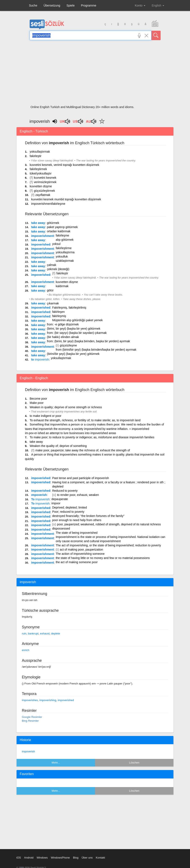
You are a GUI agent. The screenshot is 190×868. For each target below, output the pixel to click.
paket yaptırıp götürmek (62, 227)
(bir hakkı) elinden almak (63, 337)
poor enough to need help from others (77, 520)
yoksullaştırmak (40, 152)
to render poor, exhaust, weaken (78, 495)
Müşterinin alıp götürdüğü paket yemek (77, 320)
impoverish (28, 751)
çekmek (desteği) (58, 269)
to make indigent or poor (45, 416)
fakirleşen (59, 312)
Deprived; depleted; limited (70, 507)
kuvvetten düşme (41, 186)
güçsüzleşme (68, 345)
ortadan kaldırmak (59, 231)
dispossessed (61, 528)
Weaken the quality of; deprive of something (58, 446)
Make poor (36, 403)
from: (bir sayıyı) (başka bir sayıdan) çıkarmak (77, 333)
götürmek (53, 223)
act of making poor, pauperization (81, 550)
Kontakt (100, 858)
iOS (19, 858)
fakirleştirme (64, 248)
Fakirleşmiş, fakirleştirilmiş (69, 308)
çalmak (52, 265)
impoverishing (48, 700)
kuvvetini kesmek (45, 178)
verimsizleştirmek (45, 182)
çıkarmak (53, 303)
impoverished (41, 244)
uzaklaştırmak (65, 261)
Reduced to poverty (65, 491)
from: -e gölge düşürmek (63, 324)
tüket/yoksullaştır (40, 173)
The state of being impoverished (77, 533)
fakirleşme (62, 235)
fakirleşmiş (59, 316)
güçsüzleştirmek (44, 191)
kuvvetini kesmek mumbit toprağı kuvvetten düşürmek (66, 199)
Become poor (38, 399)
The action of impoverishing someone (80, 554)
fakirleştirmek (38, 169)
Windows (42, 858)
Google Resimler (32, 717)
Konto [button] (140, 5)
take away (38, 223)
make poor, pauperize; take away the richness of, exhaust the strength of (83, 450)
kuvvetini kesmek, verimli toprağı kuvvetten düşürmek (64, 165)
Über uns (87, 858)
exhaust (45, 633)
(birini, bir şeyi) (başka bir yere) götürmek (74, 329)
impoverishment (43, 236)
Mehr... (56, 763)
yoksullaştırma (65, 252)
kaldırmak (62, 286)
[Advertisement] (95, 74)
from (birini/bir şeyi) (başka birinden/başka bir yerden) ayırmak (96, 350)
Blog (76, 858)
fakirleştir (35, 156)
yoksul (56, 244)
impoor (56, 503)
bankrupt (33, 633)
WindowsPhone (60, 858)
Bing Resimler (30, 721)
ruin (24, 633)
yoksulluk (62, 256)
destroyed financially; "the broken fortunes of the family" (88, 516)
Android (29, 858)
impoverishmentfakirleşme (48, 204)
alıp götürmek (65, 240)
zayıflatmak (43, 195)
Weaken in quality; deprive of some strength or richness (66, 407)
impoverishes (30, 700)
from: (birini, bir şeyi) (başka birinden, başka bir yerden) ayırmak (88, 341)
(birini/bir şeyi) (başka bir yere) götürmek (73, 354)
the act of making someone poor (77, 562)
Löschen (134, 763)
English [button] (158, 5)
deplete (56, 633)
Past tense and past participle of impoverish (81, 478)
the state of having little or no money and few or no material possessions (103, 558)
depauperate (60, 499)
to (40, 359)
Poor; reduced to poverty (68, 512)
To (40, 499)
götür (50, 290)
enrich (25, 650)
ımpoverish (39, 495)
